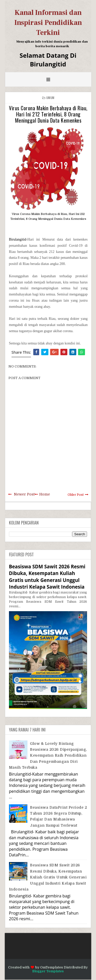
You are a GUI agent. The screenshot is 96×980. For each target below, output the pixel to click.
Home (45, 494)
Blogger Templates (48, 971)
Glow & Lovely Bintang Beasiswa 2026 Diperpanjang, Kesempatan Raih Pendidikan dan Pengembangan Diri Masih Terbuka (48, 756)
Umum (50, 98)
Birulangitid (18, 239)
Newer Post (24, 494)
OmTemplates (52, 967)
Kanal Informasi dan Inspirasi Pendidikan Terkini (48, 23)
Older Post (76, 495)
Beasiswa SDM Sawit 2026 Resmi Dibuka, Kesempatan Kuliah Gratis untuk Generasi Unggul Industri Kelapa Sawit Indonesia (47, 577)
